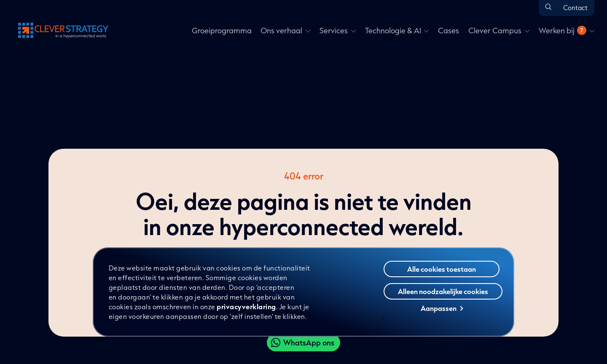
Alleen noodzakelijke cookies (443, 291)
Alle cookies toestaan (442, 269)
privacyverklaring (246, 306)
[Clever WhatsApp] (303, 343)
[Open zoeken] (548, 7)
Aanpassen (442, 308)
